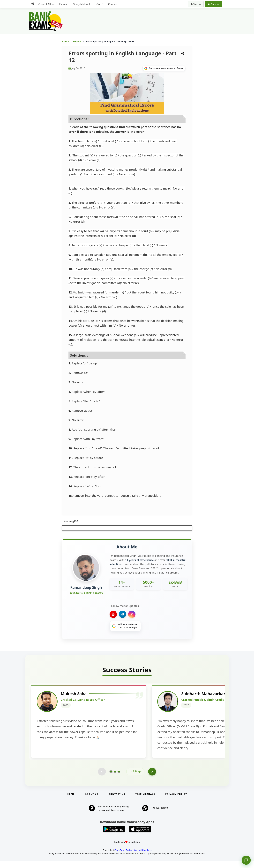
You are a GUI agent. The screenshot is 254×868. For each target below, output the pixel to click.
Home (65, 41)
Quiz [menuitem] (99, 4)
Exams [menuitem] (63, 4)
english (74, 521)
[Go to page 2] (115, 779)
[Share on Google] (164, 68)
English (77, 41)
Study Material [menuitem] (82, 4)
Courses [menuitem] (113, 4)
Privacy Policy (176, 801)
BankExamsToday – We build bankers (133, 857)
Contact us (117, 801)
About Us (92, 801)
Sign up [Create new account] (214, 4)
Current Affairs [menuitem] (47, 4)
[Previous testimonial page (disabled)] (102, 779)
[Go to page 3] (119, 779)
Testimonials (145, 801)
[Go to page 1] (111, 779)
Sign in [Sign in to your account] (196, 4)
